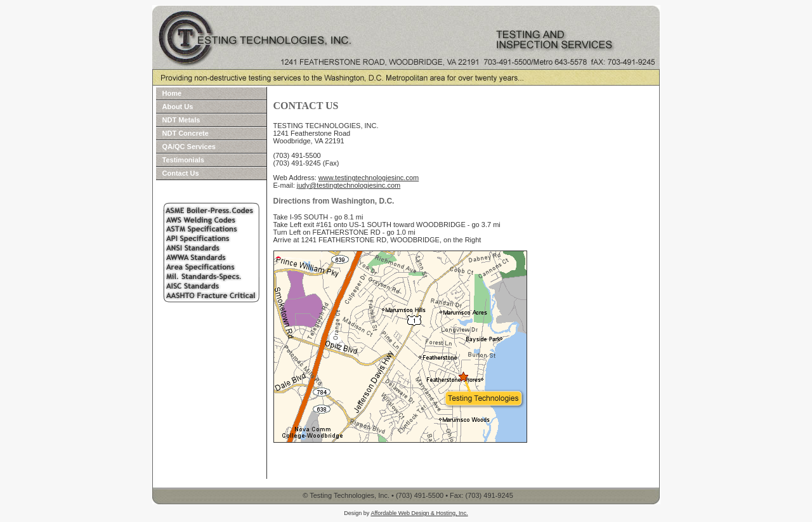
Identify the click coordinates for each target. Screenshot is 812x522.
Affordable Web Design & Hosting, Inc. (419, 513)
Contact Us (181, 173)
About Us (178, 107)
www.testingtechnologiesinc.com (369, 178)
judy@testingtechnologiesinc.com (349, 185)
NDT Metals (181, 120)
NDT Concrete (186, 133)
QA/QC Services (189, 147)
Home (172, 93)
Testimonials (183, 160)
